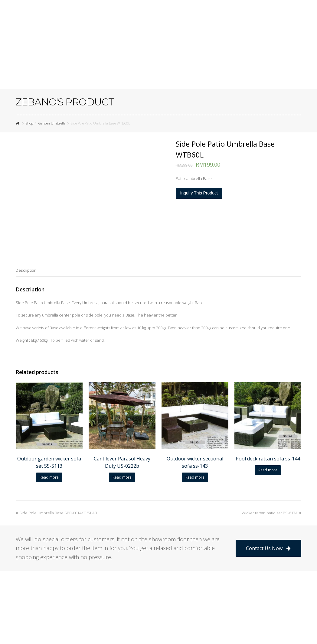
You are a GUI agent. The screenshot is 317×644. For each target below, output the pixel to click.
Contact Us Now (268, 548)
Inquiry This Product (199, 193)
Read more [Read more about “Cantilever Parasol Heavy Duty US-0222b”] (122, 477)
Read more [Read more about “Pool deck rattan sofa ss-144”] (268, 470)
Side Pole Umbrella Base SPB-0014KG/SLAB (56, 513)
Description (26, 270)
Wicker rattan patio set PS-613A (271, 513)
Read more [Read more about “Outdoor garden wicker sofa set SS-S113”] (49, 477)
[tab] (26, 270)
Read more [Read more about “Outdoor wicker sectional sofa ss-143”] (195, 477)
